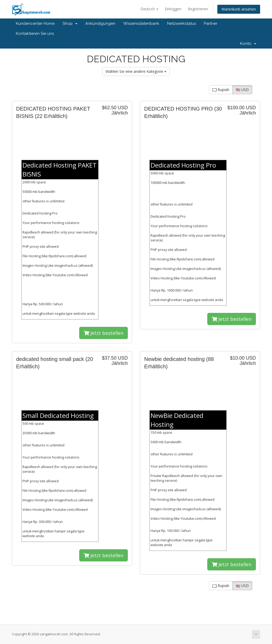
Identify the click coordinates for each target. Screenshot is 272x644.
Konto (248, 44)
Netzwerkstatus (182, 23)
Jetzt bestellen (104, 333)
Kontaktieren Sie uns (35, 34)
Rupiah (221, 90)
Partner (211, 23)
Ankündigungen (100, 23)
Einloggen (173, 9)
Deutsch (149, 9)
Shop (70, 23)
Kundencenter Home (35, 23)
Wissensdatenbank (141, 23)
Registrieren (198, 9)
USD (242, 90)
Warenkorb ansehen (239, 9)
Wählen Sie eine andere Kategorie (136, 71)
